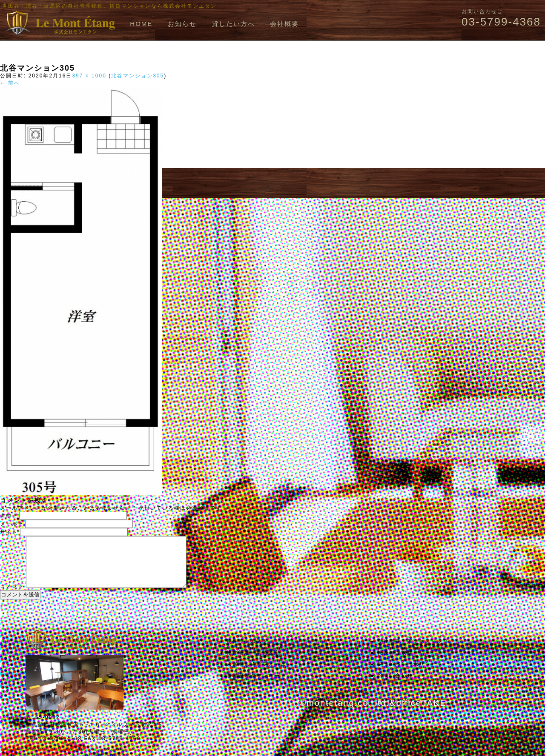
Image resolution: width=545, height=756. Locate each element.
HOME (141, 24)
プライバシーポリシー (407, 674)
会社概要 (284, 24)
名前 (9, 516)
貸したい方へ (233, 24)
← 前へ (10, 83)
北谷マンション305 (138, 76)
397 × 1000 (89, 76)
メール (11, 524)
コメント (12, 596)
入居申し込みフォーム (256, 674)
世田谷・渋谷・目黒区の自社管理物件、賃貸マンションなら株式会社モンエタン (109, 6)
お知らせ (182, 24)
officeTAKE (421, 713)
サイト (9, 532)
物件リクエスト (247, 651)
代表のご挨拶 (395, 663)
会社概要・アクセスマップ (413, 651)
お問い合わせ (395, 686)
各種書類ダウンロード (256, 686)
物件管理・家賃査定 (253, 663)
